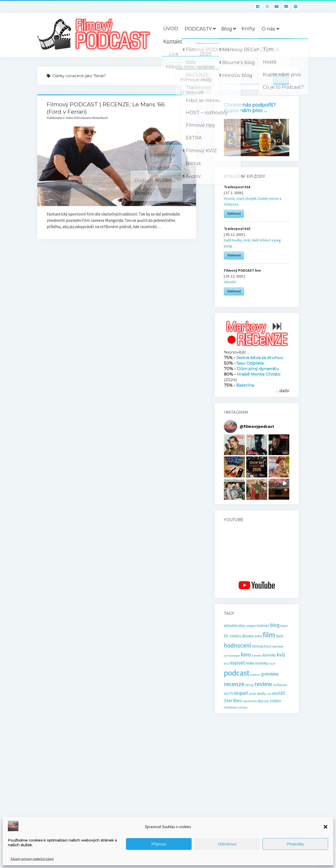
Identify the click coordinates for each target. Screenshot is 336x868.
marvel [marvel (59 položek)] (237, 663)
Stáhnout (234, 214)
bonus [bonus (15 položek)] (284, 626)
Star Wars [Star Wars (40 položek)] (233, 701)
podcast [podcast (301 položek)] (237, 673)
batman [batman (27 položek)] (263, 625)
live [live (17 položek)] (226, 663)
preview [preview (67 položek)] (270, 674)
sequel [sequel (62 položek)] (241, 693)
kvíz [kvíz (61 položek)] (281, 655)
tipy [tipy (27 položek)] (261, 701)
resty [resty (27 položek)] (249, 685)
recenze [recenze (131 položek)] (234, 684)
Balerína (245, 385)
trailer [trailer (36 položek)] (275, 701)
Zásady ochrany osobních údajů (32, 859)
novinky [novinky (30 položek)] (262, 663)
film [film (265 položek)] (269, 635)
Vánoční (230, 282)
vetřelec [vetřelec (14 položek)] (243, 707)
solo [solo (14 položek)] (269, 694)
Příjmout (159, 844)
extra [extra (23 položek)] (258, 636)
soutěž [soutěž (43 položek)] (278, 693)
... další (283, 391)
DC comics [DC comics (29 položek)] (232, 636)
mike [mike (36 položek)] (250, 663)
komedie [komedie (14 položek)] (257, 656)
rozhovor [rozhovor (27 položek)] (280, 685)
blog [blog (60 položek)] (275, 625)
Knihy (248, 29)
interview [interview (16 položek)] (278, 646)
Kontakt (173, 41)
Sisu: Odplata (250, 363)
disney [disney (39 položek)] (248, 636)
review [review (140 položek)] (263, 684)
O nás (269, 29)
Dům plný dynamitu (258, 369)
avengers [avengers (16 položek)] (251, 626)
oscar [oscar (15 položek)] (272, 664)
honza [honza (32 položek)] (258, 646)
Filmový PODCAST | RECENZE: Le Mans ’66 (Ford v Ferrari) (117, 166)
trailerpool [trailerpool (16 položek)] (231, 707)
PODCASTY (198, 29)
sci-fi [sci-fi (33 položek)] (228, 693)
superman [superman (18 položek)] (250, 701)
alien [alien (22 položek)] (241, 626)
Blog (227, 29)
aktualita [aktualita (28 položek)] (231, 625)
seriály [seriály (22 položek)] (261, 694)
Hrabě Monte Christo (259, 374)
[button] (325, 827)
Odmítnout (227, 844)
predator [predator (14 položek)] (255, 675)
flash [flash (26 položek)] (280, 636)
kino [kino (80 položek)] (246, 654)
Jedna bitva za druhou (260, 358)
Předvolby (295, 844)
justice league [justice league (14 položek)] (232, 656)
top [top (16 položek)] (267, 701)
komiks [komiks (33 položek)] (269, 655)
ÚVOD (171, 29)
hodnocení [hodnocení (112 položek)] (238, 645)
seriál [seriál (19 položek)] (252, 694)
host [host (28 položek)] (268, 646)
